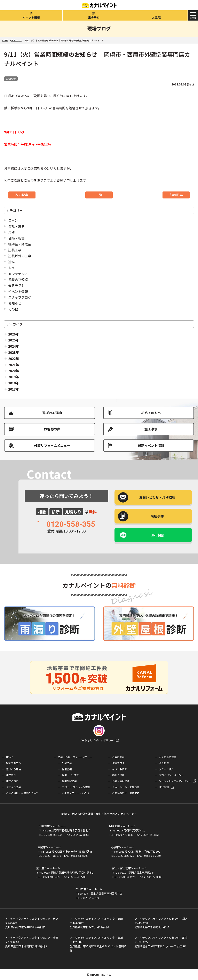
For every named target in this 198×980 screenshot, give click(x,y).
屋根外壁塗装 (69, 781)
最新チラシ (16, 285)
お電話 (156, 17)
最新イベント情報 (151, 445)
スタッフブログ (20, 297)
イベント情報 (31, 17)
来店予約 (94, 17)
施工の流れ (12, 781)
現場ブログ (118, 763)
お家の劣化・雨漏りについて (22, 793)
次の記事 (22, 195)
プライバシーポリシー (171, 775)
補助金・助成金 (20, 244)
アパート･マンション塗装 (76, 787)
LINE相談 (157, 535)
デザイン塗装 (14, 787)
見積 (11, 232)
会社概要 (164, 763)
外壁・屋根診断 (121, 781)
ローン (13, 220)
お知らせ (11, 79)
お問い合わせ (157, 497)
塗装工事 (15, 250)
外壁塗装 (67, 763)
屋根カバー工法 (71, 775)
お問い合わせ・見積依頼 (126, 793)
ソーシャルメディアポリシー (96, 740)
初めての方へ (151, 413)
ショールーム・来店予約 (126, 787)
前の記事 (176, 195)
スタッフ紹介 (166, 769)
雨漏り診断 (118, 775)
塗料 (11, 262)
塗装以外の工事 (20, 256)
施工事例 (151, 429)
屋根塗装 (67, 769)
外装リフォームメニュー (52, 445)
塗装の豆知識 (18, 279)
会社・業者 (16, 226)
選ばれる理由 (52, 413)
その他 (13, 309)
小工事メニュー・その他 (76, 793)
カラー (13, 268)
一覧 (99, 195)
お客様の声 (52, 429)
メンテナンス (18, 274)
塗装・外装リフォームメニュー (75, 757)
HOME (10, 757)
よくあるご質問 (168, 757)
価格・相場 (16, 238)
